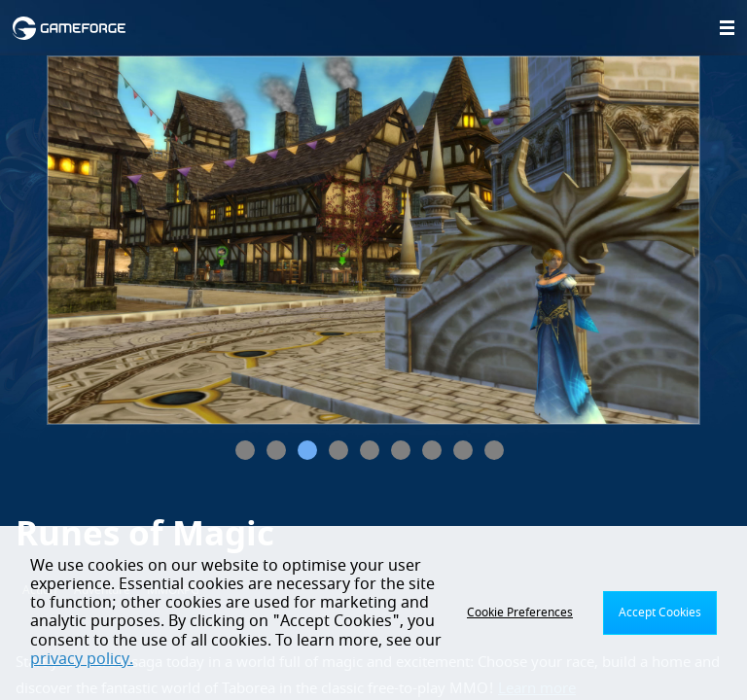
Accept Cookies (660, 612)
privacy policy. (82, 659)
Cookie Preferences (520, 612)
